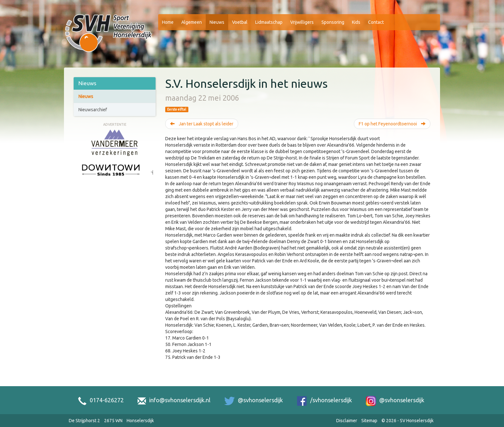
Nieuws (217, 22)
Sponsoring (333, 22)
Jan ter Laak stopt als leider (202, 124)
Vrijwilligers (302, 22)
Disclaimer (347, 421)
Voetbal (240, 22)
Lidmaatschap (269, 22)
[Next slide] (150, 178)
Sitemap (369, 421)
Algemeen (192, 22)
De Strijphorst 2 (84, 421)
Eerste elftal (177, 109)
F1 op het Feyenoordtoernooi (392, 124)
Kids (356, 22)
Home (168, 22)
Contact (376, 22)
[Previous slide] (79, 178)
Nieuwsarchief (93, 110)
